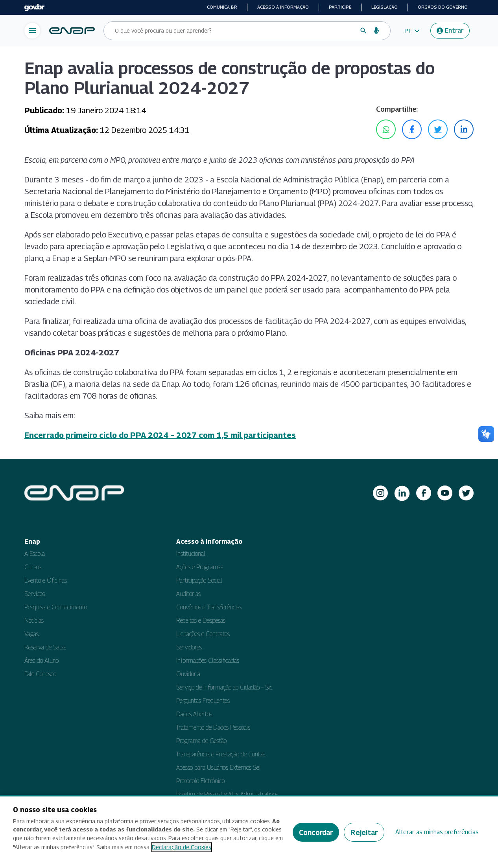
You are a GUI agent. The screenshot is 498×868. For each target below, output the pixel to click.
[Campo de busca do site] (234, 31)
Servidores (189, 647)
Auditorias (188, 594)
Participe (340, 7)
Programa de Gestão (201, 741)
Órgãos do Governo (443, 7)
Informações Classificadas (208, 661)
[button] (412, 31)
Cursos (33, 567)
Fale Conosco (40, 674)
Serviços (35, 594)
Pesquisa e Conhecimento (56, 607)
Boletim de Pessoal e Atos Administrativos (227, 794)
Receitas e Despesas (201, 621)
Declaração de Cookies (182, 847)
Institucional (191, 554)
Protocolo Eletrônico (200, 781)
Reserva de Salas (45, 647)
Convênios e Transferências (209, 607)
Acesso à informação (283, 7)
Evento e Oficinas (46, 580)
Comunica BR (222, 7)
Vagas (31, 634)
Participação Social (199, 580)
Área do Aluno (41, 661)
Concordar (316, 832)
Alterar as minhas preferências (437, 832)
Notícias (34, 621)
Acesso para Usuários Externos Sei (218, 768)
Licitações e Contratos (203, 634)
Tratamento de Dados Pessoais (213, 727)
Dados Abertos (194, 714)
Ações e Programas (200, 567)
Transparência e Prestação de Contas (221, 754)
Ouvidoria (188, 674)
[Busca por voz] (376, 31)
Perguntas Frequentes (203, 701)
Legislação (385, 7)
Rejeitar (364, 832)
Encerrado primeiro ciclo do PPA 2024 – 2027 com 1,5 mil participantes (160, 435)
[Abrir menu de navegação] (32, 31)
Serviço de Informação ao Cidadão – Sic (224, 687)
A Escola (35, 554)
